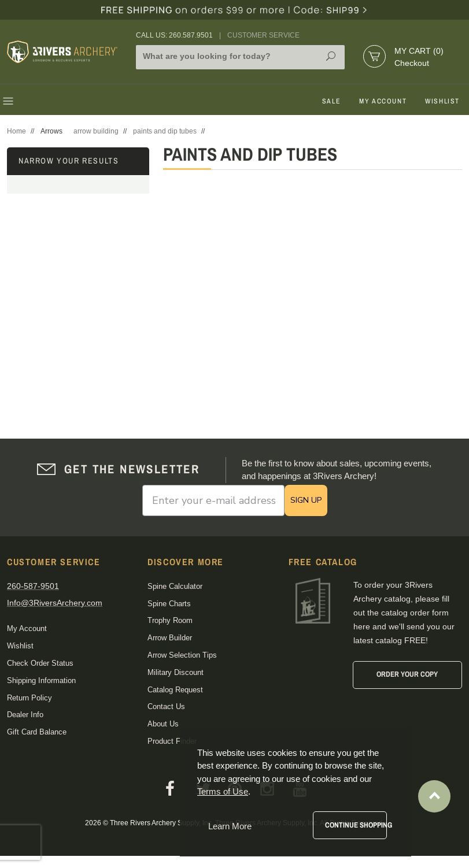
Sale (331, 101)
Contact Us (166, 706)
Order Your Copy (407, 674)
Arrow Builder (170, 638)
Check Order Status (40, 663)
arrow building (96, 131)
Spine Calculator (175, 586)
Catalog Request (175, 690)
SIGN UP (306, 500)
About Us (163, 724)
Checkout (412, 63)
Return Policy (29, 698)
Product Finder (172, 741)
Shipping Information (41, 680)
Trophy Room (170, 620)
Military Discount (176, 672)
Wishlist (442, 101)
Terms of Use (223, 791)
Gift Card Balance (37, 732)
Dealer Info (25, 715)
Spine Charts (169, 604)
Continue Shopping (356, 825)
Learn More (230, 826)
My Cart (419, 51)
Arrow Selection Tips (182, 655)
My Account (383, 101)
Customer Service (263, 35)
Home (16, 131)
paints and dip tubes (165, 131)
